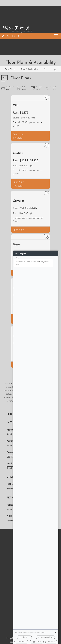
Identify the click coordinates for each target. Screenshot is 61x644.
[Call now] (19, 3)
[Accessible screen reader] (3, 3)
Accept (7, 639)
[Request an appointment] (14, 3)
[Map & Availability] (30, 69)
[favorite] (46, 97)
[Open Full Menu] (56, 3)
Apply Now (18, 134)
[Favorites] (46, 69)
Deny (19, 639)
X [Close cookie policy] (58, 624)
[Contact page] (8, 3)
